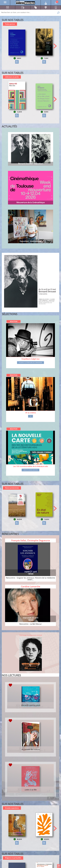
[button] (55, 46)
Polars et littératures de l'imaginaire (30, 363)
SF (31, 416)
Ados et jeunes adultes (31, 470)
